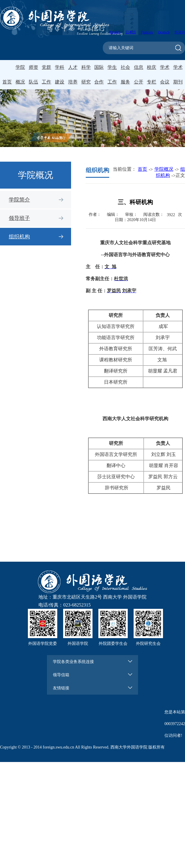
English (115, 32)
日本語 (131, 32)
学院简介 (19, 200)
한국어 (180, 32)
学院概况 (164, 169)
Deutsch (164, 32)
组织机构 (19, 237)
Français (147, 32)
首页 (7, 82)
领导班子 (19, 218)
